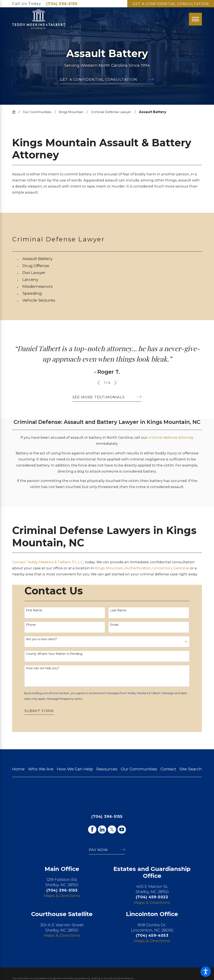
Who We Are (41, 769)
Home (18, 769)
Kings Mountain (71, 112)
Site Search (191, 769)
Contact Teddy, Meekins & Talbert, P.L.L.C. (48, 562)
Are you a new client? (42, 639)
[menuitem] (112, 259)
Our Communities (37, 112)
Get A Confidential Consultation (171, 4)
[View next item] (116, 383)
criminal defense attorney (171, 437)
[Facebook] (92, 830)
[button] (206, 972)
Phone (31, 625)
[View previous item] (99, 383)
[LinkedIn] (102, 830)
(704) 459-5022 (152, 897)
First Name (34, 610)
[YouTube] (122, 830)
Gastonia (182, 568)
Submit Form (39, 711)
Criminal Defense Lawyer (111, 112)
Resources (107, 769)
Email (114, 625)
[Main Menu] (195, 19)
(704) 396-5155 (62, 4)
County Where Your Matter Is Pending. (54, 654)
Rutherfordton (138, 568)
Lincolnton (162, 568)
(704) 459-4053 (152, 935)
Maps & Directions (62, 896)
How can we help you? (43, 668)
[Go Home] (15, 112)
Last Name (118, 610)
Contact (168, 769)
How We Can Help (75, 769)
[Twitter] (112, 830)
